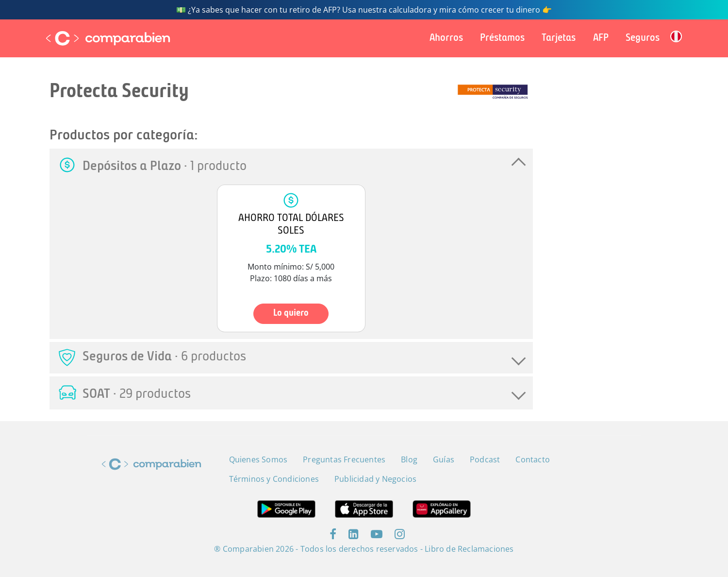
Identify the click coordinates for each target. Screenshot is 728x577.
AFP (601, 38)
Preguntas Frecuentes (344, 459)
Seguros (643, 38)
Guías (444, 459)
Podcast (485, 459)
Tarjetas (559, 38)
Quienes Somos (258, 459)
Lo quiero (291, 314)
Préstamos (502, 38)
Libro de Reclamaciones (469, 549)
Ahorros (446, 38)
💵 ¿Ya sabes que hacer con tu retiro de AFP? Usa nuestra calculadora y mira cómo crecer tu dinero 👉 (364, 10)
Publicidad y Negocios (375, 479)
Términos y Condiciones (274, 479)
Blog (409, 459)
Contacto (533, 459)
